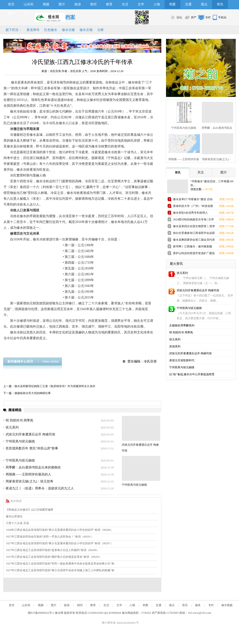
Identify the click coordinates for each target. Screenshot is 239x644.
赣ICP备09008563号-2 (41, 613)
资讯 (220, 4)
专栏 (27, 13)
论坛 (179, 17)
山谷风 (29, 4)
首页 (11, 4)
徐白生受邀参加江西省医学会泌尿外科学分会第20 (194, 234)
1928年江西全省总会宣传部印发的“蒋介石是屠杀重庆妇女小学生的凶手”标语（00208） (59, 530)
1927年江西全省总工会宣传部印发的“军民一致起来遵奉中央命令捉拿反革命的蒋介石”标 (60, 564)
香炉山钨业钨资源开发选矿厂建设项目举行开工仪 (194, 254)
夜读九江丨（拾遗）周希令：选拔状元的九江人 (40, 488)
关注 (201, 172)
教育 (109, 4)
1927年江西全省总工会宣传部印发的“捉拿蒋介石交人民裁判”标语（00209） (52, 550)
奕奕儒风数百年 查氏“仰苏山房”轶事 (32, 448)
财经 (93, 4)
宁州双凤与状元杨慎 (20, 441)
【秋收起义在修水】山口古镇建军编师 (30, 510)
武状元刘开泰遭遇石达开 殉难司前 (30, 434)
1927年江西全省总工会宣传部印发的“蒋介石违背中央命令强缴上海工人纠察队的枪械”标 (60, 570)
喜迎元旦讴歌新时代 (182, 360)
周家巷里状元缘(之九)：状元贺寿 (29, 481)
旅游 (78, 4)
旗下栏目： (14, 30)
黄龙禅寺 (33, 30)
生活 (125, 4)
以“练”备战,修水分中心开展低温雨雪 (192, 374)
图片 (62, 4)
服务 (11, 13)
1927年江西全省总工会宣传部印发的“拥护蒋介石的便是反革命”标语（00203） (54, 557)
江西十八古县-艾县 (17, 523)
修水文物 (86, 30)
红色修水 (51, 30)
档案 (173, 4)
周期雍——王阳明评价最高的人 (28, 474)
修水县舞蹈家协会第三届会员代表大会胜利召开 (194, 241)
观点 (204, 4)
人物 (157, 4)
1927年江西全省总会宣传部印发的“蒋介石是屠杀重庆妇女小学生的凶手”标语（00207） (59, 543)
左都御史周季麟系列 (182, 325)
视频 (46, 4)
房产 (194, 17)
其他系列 (175, 346)
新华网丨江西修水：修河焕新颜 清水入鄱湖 (193, 247)
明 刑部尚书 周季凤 (19, 420)
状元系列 (12, 427)
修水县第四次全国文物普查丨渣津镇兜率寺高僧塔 (194, 227)
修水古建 (68, 30)
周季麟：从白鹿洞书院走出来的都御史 (33, 467)
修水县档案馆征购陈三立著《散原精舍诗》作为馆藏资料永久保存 (55, 386)
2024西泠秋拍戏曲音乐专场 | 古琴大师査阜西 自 (193, 220)
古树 (100, 30)
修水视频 (227, 605)
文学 (141, 4)
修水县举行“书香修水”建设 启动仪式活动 (193, 200)
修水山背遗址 (14, 516)
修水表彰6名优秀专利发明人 (190, 213)
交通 (188, 4)
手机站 (222, 17)
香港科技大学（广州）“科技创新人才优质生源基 (193, 207)
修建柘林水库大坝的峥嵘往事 (33, 393)
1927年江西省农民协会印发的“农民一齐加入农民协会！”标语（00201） (50, 537)
